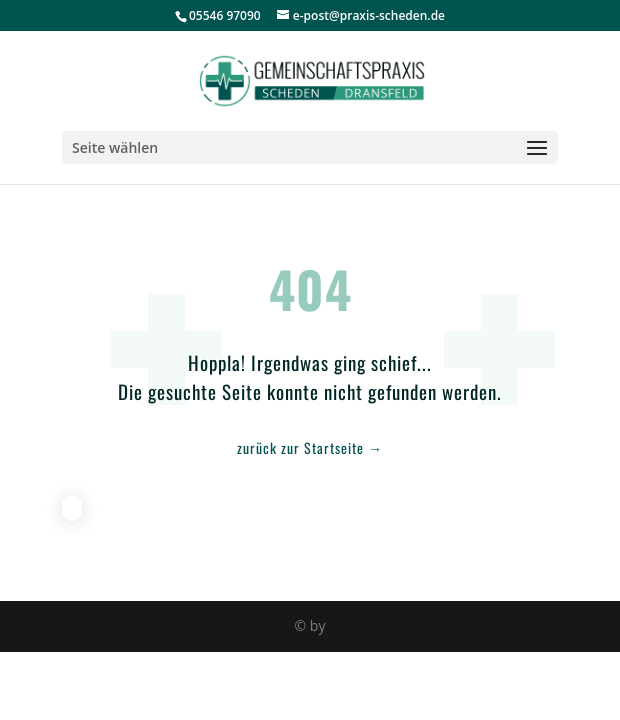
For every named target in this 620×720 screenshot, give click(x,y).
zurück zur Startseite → (310, 447)
